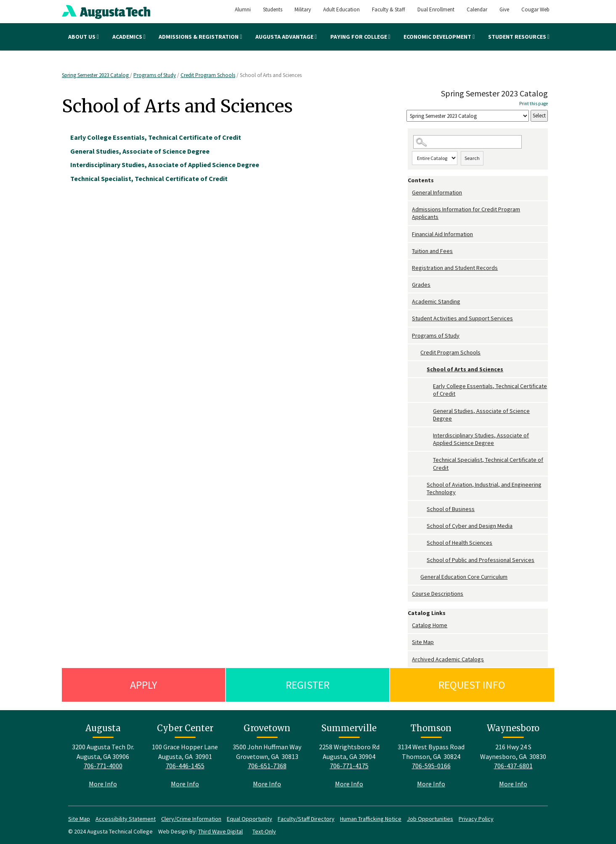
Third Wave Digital (220, 831)
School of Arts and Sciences (465, 369)
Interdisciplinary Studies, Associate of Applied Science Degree (481, 439)
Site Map (423, 642)
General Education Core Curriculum (464, 577)
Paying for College (360, 37)
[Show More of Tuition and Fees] (410, 251)
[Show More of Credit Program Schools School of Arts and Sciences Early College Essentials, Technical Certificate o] (416, 353)
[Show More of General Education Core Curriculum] (416, 577)
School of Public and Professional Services (481, 560)
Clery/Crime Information (191, 819)
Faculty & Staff (389, 9)
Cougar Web (535, 9)
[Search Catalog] (467, 142)
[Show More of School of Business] (422, 509)
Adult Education (341, 9)
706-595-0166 (431, 766)
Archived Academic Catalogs (448, 659)
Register (308, 685)
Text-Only (264, 831)
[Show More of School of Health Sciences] (422, 543)
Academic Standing (436, 301)
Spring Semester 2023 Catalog (96, 75)
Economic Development (439, 37)
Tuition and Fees (432, 251)
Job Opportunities (430, 819)
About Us (84, 37)
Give (504, 9)
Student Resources (519, 37)
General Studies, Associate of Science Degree (481, 415)
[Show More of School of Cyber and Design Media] (422, 526)
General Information (437, 192)
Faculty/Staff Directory (306, 819)
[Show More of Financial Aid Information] (410, 234)
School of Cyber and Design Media (470, 526)
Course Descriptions (438, 594)
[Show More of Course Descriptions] (410, 594)
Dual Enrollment (436, 9)
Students (273, 9)
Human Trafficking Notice (371, 819)
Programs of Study (155, 75)
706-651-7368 (267, 766)
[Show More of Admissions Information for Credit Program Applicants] (410, 209)
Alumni (243, 9)
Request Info (472, 685)
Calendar (477, 9)
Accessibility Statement (126, 819)
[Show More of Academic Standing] (410, 302)
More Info (103, 784)
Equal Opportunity (250, 819)
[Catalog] (468, 116)
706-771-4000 (103, 766)
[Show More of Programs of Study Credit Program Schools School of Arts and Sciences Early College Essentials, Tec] (410, 336)
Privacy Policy (476, 819)
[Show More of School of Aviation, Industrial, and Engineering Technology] (422, 485)
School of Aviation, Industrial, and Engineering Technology (484, 488)
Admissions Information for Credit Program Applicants (466, 213)
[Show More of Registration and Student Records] (410, 268)
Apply (143, 685)
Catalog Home (430, 625)
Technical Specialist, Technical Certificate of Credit (488, 463)
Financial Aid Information (442, 234)
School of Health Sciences (459, 543)
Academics (129, 37)
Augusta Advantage (286, 37)
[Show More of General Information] (410, 193)
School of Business (451, 509)
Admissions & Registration (200, 37)
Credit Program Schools (208, 75)
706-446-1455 (185, 766)
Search (472, 158)
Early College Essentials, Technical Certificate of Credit (490, 390)
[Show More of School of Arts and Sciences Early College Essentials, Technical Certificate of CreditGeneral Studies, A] (422, 369)
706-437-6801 (513, 766)
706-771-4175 (349, 766)
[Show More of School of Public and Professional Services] (422, 560)
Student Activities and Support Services (462, 318)
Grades (421, 285)
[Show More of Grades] (410, 285)
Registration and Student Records (455, 268)
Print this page (534, 104)
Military (303, 9)
